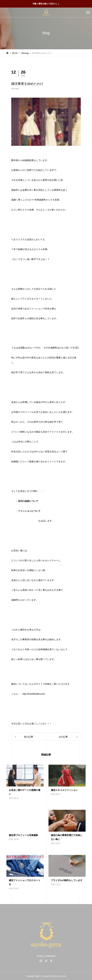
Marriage (15, 89)
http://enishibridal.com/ (34, 694)
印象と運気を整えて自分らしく (46, 4)
